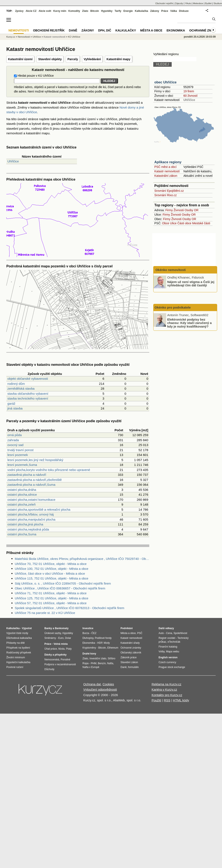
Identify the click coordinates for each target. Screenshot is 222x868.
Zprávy (19, 11)
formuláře (133, 667)
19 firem (189, 91)
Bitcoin (95, 11)
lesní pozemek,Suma (22, 465)
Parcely (73, 59)
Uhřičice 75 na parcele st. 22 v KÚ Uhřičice (45, 613)
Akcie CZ (31, 11)
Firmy (169, 210)
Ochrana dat (92, 684)
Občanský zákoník (131, 653)
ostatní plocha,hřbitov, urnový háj (31, 514)
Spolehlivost (180, 633)
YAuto (188, 3)
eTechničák (174, 642)
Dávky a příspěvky (55, 655)
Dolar (68, 638)
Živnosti (179, 210)
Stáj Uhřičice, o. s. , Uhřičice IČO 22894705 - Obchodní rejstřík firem (63, 583)
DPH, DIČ (105, 30)
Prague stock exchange (172, 667)
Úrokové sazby (53, 633)
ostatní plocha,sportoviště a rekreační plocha (39, 510)
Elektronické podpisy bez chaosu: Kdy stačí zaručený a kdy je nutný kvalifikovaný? (189, 323)
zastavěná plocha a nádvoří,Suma (31, 485)
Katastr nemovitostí (167, 171)
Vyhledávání (92, 59)
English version (168, 657)
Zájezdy (179, 3)
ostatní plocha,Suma (22, 534)
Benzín (102, 663)
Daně (73, 30)
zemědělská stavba (21, 388)
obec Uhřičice (165, 82)
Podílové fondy (103, 638)
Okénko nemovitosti (170, 270)
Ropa (86, 663)
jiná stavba (15, 408)
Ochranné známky (205, 30)
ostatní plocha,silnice (22, 495)
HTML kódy (181, 700)
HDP (100, 643)
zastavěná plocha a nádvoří (27, 475)
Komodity (74, 11)
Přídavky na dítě (16, 643)
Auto (161, 633)
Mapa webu (173, 652)
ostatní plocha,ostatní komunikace (31, 500)
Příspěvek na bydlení (18, 648)
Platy (69, 649)
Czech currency (167, 662)
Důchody (49, 669)
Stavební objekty (50, 59)
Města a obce (151, 30)
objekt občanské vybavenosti (28, 379)
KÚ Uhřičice (74, 37)
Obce (166, 223)
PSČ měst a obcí (165, 167)
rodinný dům (16, 384)
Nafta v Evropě (91, 667)
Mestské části (201, 223)
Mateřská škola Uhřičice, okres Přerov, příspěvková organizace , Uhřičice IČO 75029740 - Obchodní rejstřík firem (82, 559)
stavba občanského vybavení (28, 394)
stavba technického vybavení (28, 398)
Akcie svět (45, 11)
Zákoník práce (129, 657)
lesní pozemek (18, 455)
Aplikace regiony (168, 162)
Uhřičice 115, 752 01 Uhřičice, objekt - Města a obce (52, 578)
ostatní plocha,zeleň (21, 504)
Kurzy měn (60, 11)
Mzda (61, 649)
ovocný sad (15, 445)
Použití (156, 700)
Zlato (85, 11)
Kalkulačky (126, 30)
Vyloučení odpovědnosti (100, 689)
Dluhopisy (88, 638)
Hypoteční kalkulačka (18, 662)
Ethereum (113, 648)
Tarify (118, 11)
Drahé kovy (89, 654)
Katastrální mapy (119, 59)
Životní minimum (16, 657)
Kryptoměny (89, 648)
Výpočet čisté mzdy (17, 633)
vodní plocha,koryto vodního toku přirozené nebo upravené (49, 470)
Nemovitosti (24, 37)
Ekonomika (176, 30)
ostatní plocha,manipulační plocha (31, 519)
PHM (94, 663)
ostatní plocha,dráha (22, 490)
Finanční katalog (168, 647)
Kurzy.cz (11, 37)
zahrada (13, 440)
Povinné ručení (15, 667)
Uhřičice (13, 161)
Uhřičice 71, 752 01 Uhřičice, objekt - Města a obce (51, 593)
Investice (88, 628)
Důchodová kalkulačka (19, 638)
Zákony (155, 11)
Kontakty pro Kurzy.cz (167, 695)
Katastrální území (20, 59)
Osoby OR (191, 210)
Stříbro (111, 658)
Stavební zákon (129, 662)
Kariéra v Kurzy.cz (164, 689)
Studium (218, 3)
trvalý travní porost (20, 450)
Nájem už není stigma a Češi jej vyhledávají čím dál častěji (191, 283)
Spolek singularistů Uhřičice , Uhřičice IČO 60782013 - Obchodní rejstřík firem (70, 608)
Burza (86, 633)
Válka (173, 11)
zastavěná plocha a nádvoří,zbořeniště (35, 480)
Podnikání (127, 628)
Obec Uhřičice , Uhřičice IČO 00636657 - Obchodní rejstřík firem (60, 588)
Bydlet (208, 3)
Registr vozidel (167, 638)
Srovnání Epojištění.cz (169, 191)
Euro (61, 638)
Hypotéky (107, 11)
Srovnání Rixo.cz (166, 195)
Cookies (108, 684)
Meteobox (198, 3)
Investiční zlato (98, 658)
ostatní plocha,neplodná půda (28, 529)
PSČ (140, 633)
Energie (128, 11)
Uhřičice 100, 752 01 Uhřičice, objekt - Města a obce (52, 569)
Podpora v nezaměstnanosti (60, 664)
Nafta (110, 663)
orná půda (15, 435)
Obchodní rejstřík (164, 3)
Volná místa (60, 644)
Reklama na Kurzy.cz (166, 684)
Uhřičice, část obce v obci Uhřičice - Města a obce (50, 573)
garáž (11, 403)
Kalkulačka (142, 11)
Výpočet (27, 628)
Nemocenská (52, 660)
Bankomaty (62, 628)
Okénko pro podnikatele (173, 307)
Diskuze (184, 11)
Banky (48, 628)
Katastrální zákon (166, 176)
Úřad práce (51, 649)
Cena (169, 633)
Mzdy (107, 643)
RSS (167, 700)
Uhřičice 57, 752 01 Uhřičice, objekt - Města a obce (51, 603)
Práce (165, 11)
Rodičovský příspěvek (19, 653)
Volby (162, 652)
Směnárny (50, 638)
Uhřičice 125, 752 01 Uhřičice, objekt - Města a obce (52, 598)
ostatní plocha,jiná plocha (25, 524)
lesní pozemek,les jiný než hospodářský (35, 460)
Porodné (65, 660)
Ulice (173, 223)
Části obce (184, 223)
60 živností (190, 96)
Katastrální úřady (130, 643)
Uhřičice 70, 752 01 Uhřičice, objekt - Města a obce (51, 564)
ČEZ (94, 633)
